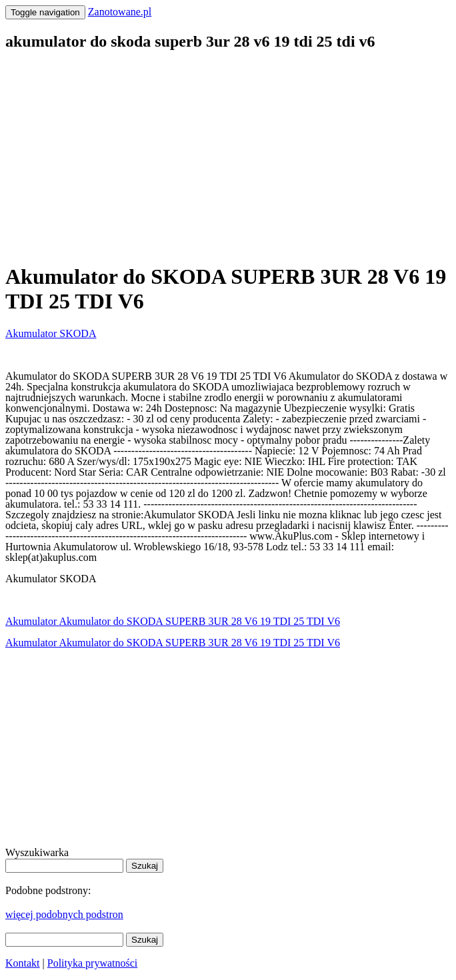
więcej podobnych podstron (64, 914)
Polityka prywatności (93, 963)
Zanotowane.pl (120, 12)
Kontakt (23, 963)
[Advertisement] (228, 157)
